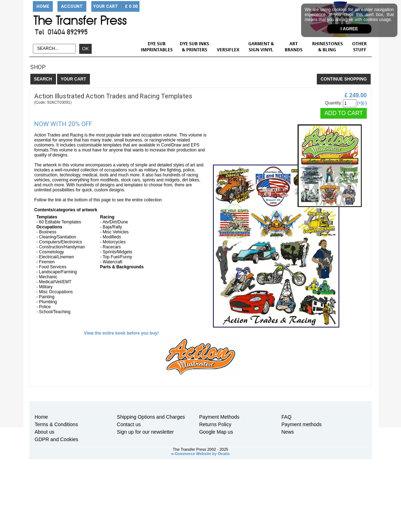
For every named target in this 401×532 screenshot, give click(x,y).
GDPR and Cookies (56, 439)
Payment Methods (219, 417)
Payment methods (302, 424)
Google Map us (216, 432)
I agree (349, 29)
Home (41, 417)
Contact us (129, 424)
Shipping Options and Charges (151, 417)
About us (44, 432)
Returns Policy (215, 424)
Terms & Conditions (56, 424)
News (288, 432)
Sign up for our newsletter (146, 432)
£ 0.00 (131, 6)
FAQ (286, 417)
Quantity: (334, 103)
